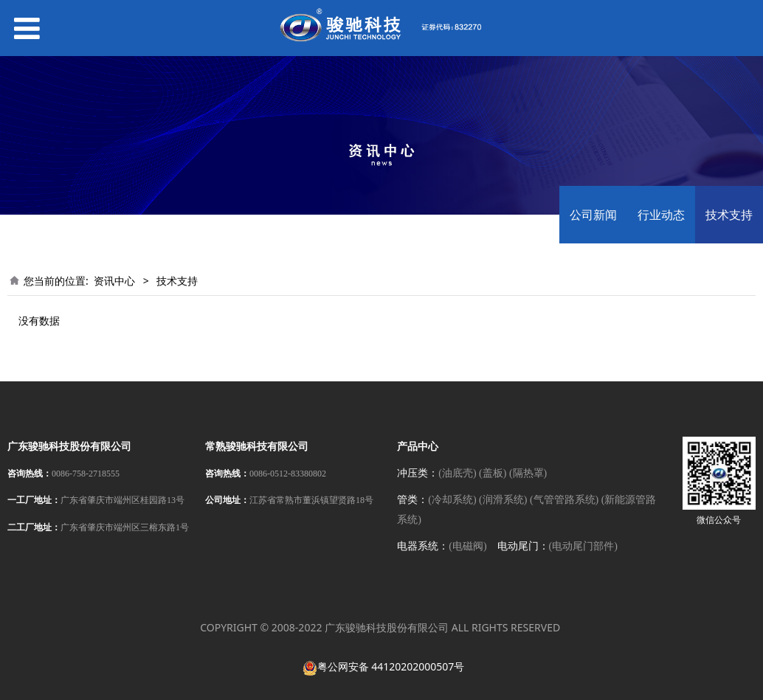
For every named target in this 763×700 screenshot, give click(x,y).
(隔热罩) (528, 473)
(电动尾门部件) (583, 546)
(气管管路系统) (564, 500)
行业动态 (661, 215)
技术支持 (729, 215)
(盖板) (493, 473)
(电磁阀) (467, 546)
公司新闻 (593, 215)
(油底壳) (457, 473)
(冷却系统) (452, 500)
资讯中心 (114, 281)
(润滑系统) (503, 500)
